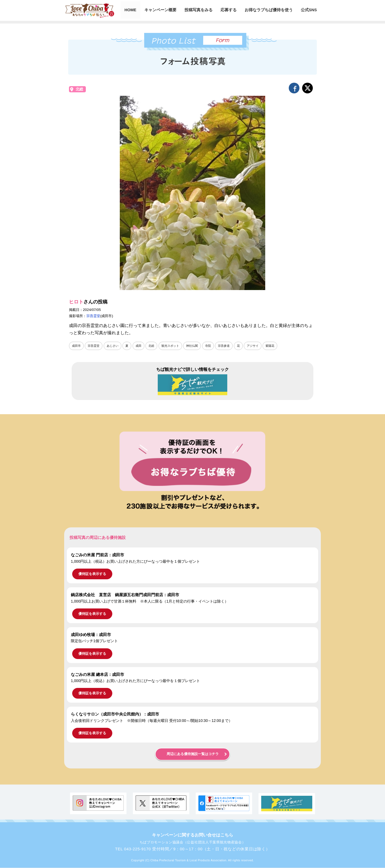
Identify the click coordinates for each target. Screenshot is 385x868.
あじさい (115, 346)
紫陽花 (280, 346)
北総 (79, 89)
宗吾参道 (232, 346)
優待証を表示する (92, 574)
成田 (142, 346)
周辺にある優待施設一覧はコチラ (193, 754)
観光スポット (175, 346)
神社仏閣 (198, 346)
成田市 (77, 346)
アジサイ (262, 346)
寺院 (215, 346)
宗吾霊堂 (93, 316)
